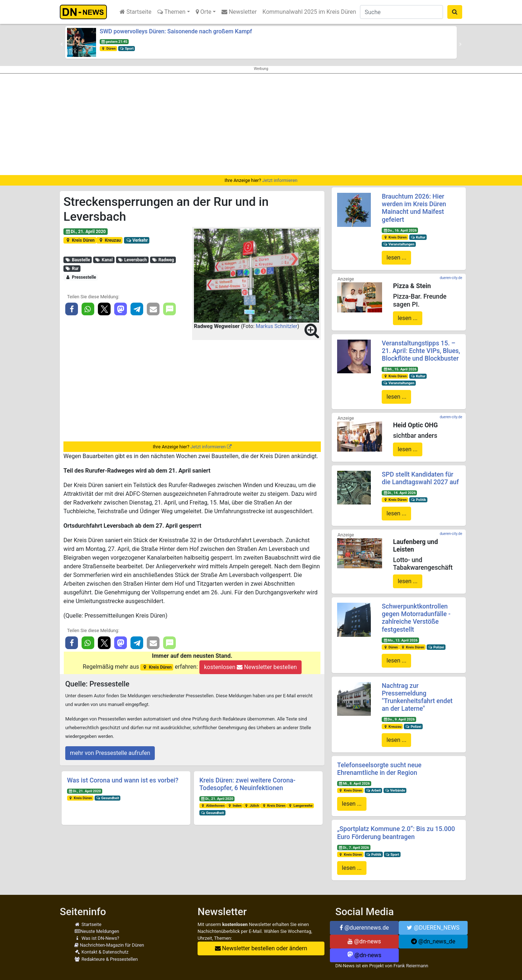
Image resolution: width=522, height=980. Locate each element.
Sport (127, 48)
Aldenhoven (213, 805)
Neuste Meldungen (97, 931)
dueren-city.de (451, 278)
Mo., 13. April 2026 (400, 640)
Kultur (418, 237)
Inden (234, 805)
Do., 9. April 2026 (399, 719)
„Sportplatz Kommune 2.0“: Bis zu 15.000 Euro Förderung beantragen (396, 833)
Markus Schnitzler (276, 326)
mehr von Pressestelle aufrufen (110, 753)
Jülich (252, 805)
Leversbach (132, 260)
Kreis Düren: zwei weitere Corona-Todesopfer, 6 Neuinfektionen (247, 784)
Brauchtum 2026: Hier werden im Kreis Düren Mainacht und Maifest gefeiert (414, 208)
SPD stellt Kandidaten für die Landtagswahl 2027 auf (420, 478)
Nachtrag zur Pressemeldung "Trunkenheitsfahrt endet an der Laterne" (417, 697)
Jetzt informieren (280, 180)
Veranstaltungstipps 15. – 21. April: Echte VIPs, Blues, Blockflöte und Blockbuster (421, 351)
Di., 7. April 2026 (354, 848)
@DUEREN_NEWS (433, 928)
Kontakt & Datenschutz (101, 952)
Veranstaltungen (399, 244)
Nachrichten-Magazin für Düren (109, 945)
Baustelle (78, 260)
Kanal (104, 260)
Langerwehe (300, 805)
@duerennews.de (364, 928)
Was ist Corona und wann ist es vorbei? (123, 780)
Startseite (136, 12)
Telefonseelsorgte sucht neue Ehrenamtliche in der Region (379, 769)
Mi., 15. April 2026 (400, 369)
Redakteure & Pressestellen (106, 959)
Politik (418, 500)
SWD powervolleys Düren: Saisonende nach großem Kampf (176, 31)
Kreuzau (110, 240)
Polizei (436, 647)
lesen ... (396, 258)
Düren (108, 48)
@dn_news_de (433, 941)
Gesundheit (108, 798)
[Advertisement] (261, 124)
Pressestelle (81, 277)
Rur (72, 269)
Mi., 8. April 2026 (354, 783)
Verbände (395, 790)
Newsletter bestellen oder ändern (261, 948)
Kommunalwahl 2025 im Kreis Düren (309, 12)
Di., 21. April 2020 (86, 232)
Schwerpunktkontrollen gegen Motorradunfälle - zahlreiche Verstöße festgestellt (416, 618)
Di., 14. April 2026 (399, 493)
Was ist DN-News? (97, 938)
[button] (62, 44)
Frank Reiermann (411, 966)
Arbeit (374, 790)
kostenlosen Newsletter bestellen (250, 667)
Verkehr (137, 240)
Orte (204, 12)
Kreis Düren (80, 240)
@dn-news (364, 941)
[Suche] (401, 12)
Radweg (163, 260)
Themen (171, 12)
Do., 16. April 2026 (400, 230)
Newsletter (239, 12)
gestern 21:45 (114, 41)
